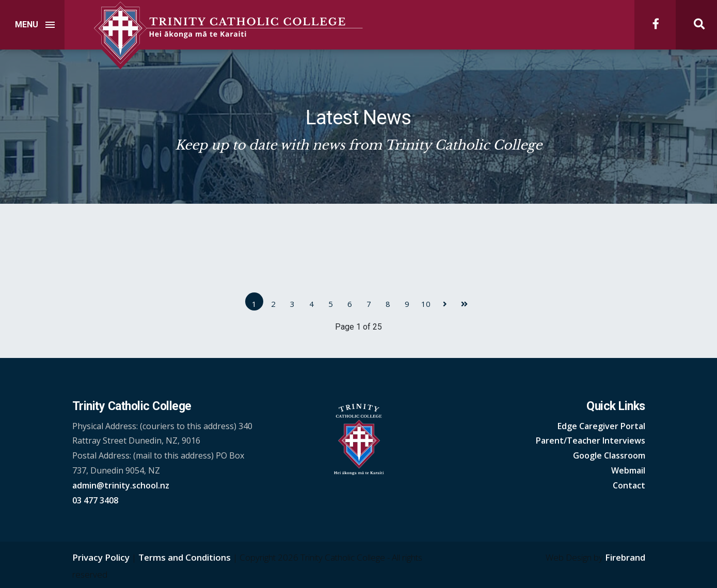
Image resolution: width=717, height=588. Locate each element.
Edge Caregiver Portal (601, 426)
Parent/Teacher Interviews (591, 440)
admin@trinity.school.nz (121, 485)
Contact (629, 485)
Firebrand (625, 557)
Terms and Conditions (185, 557)
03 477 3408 (95, 500)
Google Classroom (609, 455)
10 (426, 304)
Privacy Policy (101, 557)
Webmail (628, 470)
